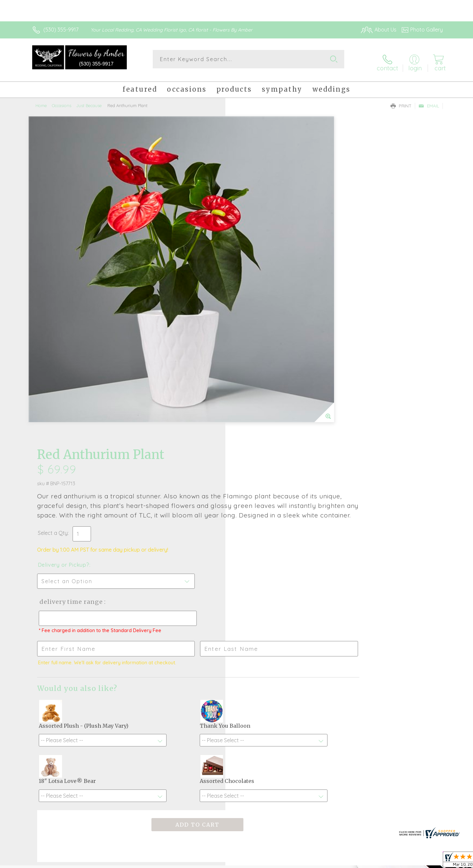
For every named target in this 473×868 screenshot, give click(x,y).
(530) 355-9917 (61, 30)
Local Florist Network (385, 861)
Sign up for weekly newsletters (319, 657)
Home (41, 100)
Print (401, 101)
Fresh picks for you (179, 661)
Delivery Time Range (270, 283)
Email (429, 101)
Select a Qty (252, 215)
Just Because (89, 100)
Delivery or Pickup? (263, 246)
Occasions (62, 100)
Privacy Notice (338, 861)
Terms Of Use (299, 861)
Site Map (425, 861)
